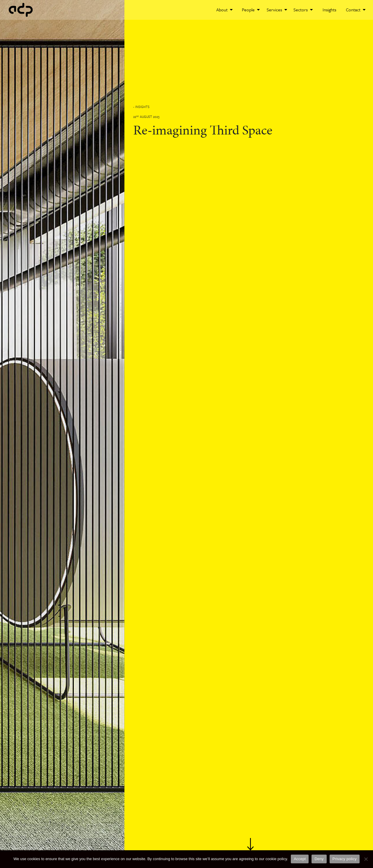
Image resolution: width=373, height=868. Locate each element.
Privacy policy (345, 859)
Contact (356, 10)
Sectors (303, 10)
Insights (329, 10)
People (251, 10)
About (224, 10)
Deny (319, 859)
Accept (300, 859)
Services (277, 10)
